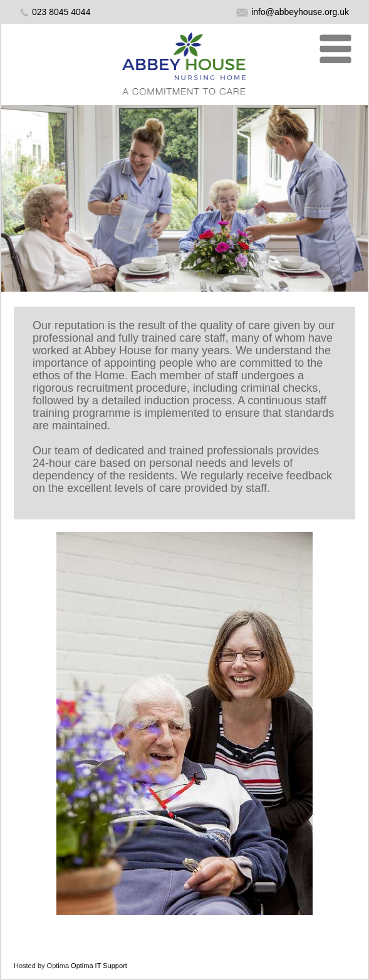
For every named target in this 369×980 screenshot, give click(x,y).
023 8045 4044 (61, 12)
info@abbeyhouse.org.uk (293, 12)
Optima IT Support (99, 966)
